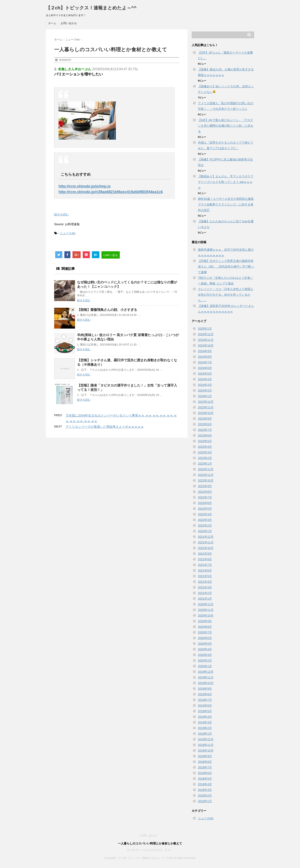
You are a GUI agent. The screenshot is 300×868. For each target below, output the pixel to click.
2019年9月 (205, 689)
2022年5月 (205, 509)
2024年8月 (205, 357)
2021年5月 (205, 576)
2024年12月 (206, 334)
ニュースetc (68, 233)
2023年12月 (206, 402)
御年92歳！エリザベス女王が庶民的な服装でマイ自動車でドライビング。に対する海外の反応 (226, 204)
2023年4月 (205, 447)
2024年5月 (205, 374)
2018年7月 (205, 767)
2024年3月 (205, 385)
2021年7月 (205, 565)
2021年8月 (205, 559)
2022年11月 (206, 475)
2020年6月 (205, 638)
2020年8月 (205, 627)
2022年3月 (205, 520)
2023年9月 (205, 419)
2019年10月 (206, 683)
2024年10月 (206, 345)
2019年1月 (205, 734)
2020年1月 (205, 666)
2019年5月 (205, 711)
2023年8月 (205, 424)
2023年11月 (206, 407)
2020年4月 (205, 649)
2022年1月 (205, 531)
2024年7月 (205, 362)
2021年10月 (206, 548)
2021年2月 (205, 593)
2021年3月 (205, 587)
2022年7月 (205, 497)
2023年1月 (205, 464)
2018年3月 (205, 790)
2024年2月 (205, 390)
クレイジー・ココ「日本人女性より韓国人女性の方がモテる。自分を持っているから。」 (226, 295)
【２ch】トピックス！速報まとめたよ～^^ (91, 8)
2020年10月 (206, 615)
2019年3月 (205, 722)
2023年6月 (205, 435)
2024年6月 (205, 368)
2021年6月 (205, 570)
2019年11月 (206, 677)
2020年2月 (205, 660)
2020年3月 (205, 655)
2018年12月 (206, 739)
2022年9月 (205, 486)
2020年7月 (205, 632)
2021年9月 (205, 554)
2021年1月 (205, 599)
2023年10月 (206, 413)
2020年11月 (206, 610)
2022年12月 (206, 469)
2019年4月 (205, 717)
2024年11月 (206, 340)
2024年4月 (205, 379)
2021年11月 (206, 542)
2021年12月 (206, 537)
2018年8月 (205, 762)
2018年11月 (206, 745)
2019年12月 (206, 672)
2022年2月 (205, 525)
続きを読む (61, 214)
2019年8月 (205, 694)
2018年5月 (205, 779)
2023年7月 (205, 430)
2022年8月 (205, 492)
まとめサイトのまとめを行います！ (150, 850)
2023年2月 (205, 458)
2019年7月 (205, 700)
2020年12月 (206, 604)
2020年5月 (205, 644)
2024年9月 (205, 351)
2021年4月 (205, 582)
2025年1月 (205, 329)
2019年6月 (205, 705)
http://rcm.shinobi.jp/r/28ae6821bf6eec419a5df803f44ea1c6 (111, 192)
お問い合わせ (69, 23)
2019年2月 (205, 728)
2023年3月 (205, 452)
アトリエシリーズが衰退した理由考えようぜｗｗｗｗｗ (105, 427)
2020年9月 (205, 621)
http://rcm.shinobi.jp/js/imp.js (85, 186)
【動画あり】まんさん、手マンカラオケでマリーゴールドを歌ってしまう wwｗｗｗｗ (226, 182)
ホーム (52, 23)
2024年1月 (205, 396)
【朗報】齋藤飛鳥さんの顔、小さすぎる (107, 310)
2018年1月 (205, 801)
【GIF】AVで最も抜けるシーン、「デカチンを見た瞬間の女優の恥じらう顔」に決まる (226, 126)
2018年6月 (205, 773)
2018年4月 (205, 784)
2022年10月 (206, 480)
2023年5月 (205, 441)
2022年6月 (205, 503)
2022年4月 (205, 514)
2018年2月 (205, 795)
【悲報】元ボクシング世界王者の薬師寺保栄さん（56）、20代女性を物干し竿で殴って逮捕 (226, 266)
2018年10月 (206, 750)
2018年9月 (205, 756)
